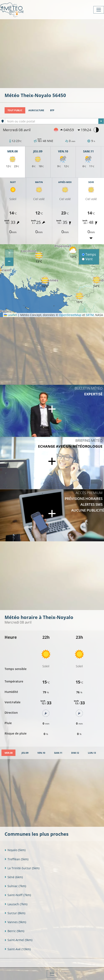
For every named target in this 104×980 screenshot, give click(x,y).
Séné (14, 877)
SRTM (90, 315)
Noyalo (15, 850)
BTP (52, 110)
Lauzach (16, 904)
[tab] (8, 753)
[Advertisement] (54, 53)
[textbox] (55, 121)
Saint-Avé (18, 949)
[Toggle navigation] (99, 10)
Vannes (15, 922)
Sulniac (15, 886)
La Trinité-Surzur (22, 868)
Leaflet (10, 315)
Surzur (15, 913)
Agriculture (36, 110)
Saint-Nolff (18, 895)
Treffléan (16, 859)
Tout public (15, 110)
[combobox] (55, 121)
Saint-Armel (18, 940)
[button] (39, 257)
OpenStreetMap (70, 315)
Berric (14, 931)
